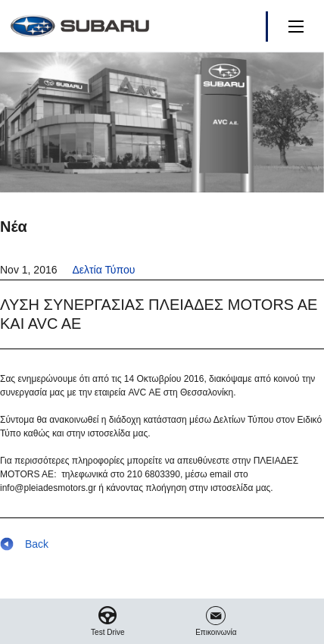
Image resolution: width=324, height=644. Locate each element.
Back (24, 544)
